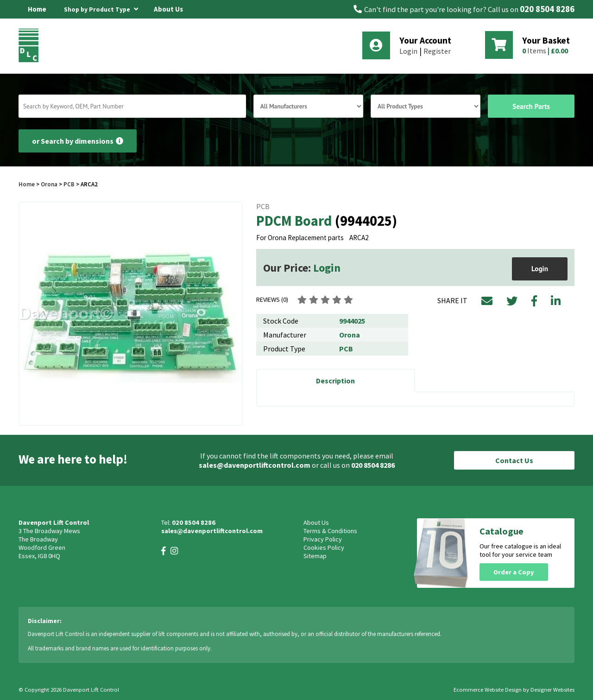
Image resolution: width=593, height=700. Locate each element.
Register (437, 51)
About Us (168, 9)
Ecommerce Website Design (488, 690)
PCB (69, 184)
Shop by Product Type (101, 8)
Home (37, 9)
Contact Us (514, 460)
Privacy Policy (323, 539)
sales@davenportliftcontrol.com (255, 465)
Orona (49, 184)
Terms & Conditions (330, 531)
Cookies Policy (324, 547)
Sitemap (315, 556)
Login (408, 51)
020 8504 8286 (547, 9)
